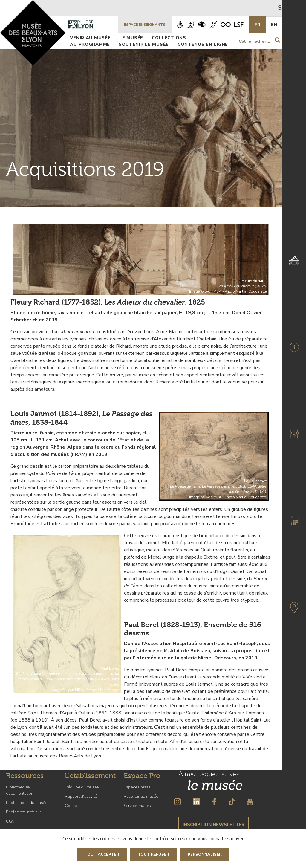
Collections (169, 38)
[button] (294, 434)
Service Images (137, 806)
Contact (72, 806)
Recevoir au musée (141, 796)
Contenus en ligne (203, 44)
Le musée (131, 38)
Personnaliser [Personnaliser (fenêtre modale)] (205, 855)
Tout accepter (102, 855)
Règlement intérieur (24, 812)
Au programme (90, 44)
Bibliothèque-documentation (20, 790)
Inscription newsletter (214, 825)
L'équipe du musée (82, 787)
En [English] (274, 25)
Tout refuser (153, 855)
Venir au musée (90, 38)
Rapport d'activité (81, 796)
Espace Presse (137, 787)
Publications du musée (27, 803)
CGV (10, 821)
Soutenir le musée (144, 44)
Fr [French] (257, 25)
